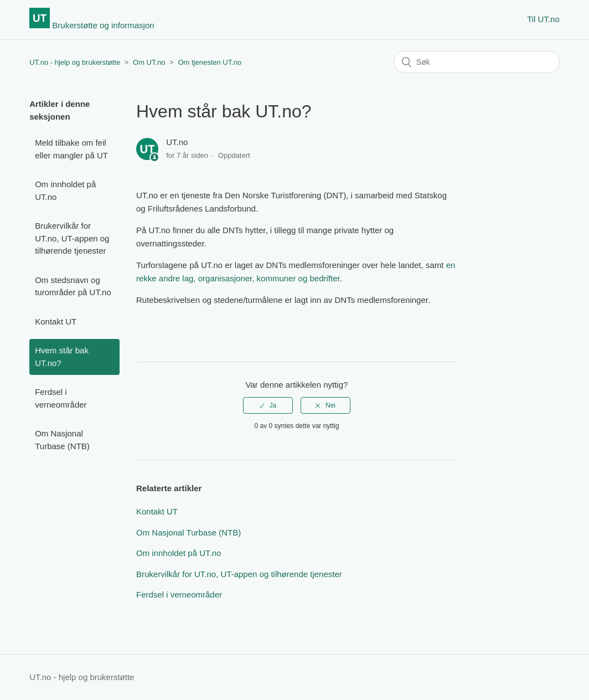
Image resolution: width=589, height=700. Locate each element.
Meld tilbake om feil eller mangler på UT (71, 149)
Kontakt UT (56, 321)
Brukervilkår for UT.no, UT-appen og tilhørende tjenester (72, 238)
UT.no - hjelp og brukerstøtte (75, 62)
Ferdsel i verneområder (61, 398)
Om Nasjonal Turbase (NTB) (62, 440)
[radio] (268, 405)
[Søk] (477, 62)
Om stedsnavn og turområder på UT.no (73, 286)
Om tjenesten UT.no (210, 62)
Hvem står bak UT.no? (62, 357)
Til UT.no (543, 19)
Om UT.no (149, 62)
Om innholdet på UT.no (65, 191)
